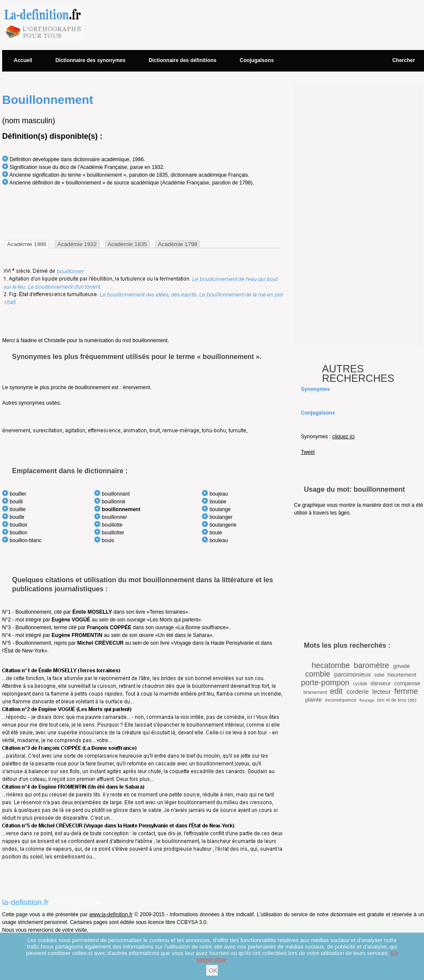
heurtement (402, 675)
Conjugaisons (257, 60)
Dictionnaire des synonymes (91, 60)
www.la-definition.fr (111, 914)
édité (379, 675)
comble (318, 674)
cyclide (360, 684)
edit (336, 691)
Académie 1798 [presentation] (178, 244)
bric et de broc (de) (397, 700)
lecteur (382, 692)
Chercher (404, 60)
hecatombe (331, 665)
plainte (314, 700)
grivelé (401, 666)
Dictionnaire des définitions (182, 60)
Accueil (23, 60)
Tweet (308, 452)
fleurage (367, 700)
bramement (315, 692)
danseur (381, 683)
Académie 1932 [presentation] (77, 244)
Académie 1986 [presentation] (27, 244)
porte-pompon (325, 683)
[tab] (27, 244)
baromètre (371, 665)
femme (406, 691)
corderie (358, 692)
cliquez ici (344, 437)
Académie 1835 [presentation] (127, 244)
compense (407, 683)
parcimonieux (353, 674)
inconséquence (341, 700)
